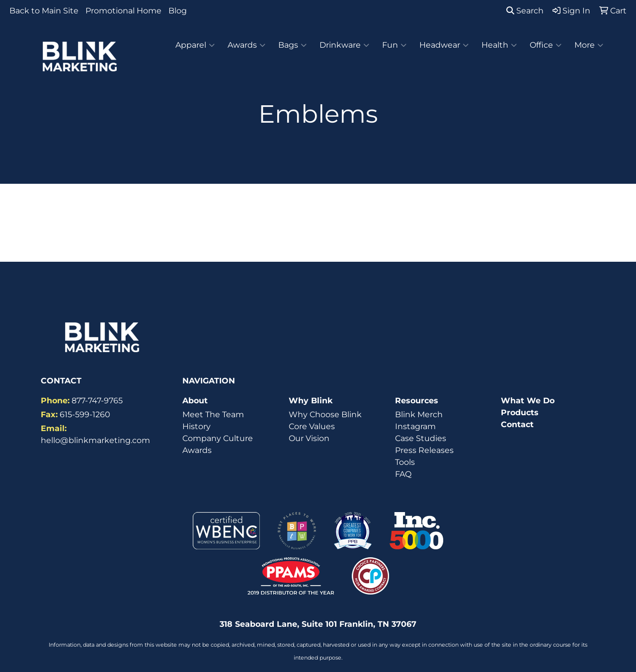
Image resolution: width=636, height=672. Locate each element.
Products (520, 412)
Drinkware (344, 45)
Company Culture (218, 438)
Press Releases (424, 450)
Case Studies (421, 438)
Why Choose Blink (325, 414)
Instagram (415, 426)
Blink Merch (419, 414)
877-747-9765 (97, 401)
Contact (517, 424)
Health (499, 45)
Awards (246, 45)
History (197, 426)
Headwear (444, 45)
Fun (394, 45)
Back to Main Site (44, 11)
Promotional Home (123, 11)
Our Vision (309, 438)
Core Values (312, 426)
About (195, 401)
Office (546, 45)
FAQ (403, 474)
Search (525, 11)
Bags (292, 45)
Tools (405, 462)
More (589, 45)
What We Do (528, 401)
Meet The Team (213, 414)
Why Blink (311, 401)
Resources (417, 401)
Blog (178, 11)
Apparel (195, 45)
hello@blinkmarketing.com (95, 440)
